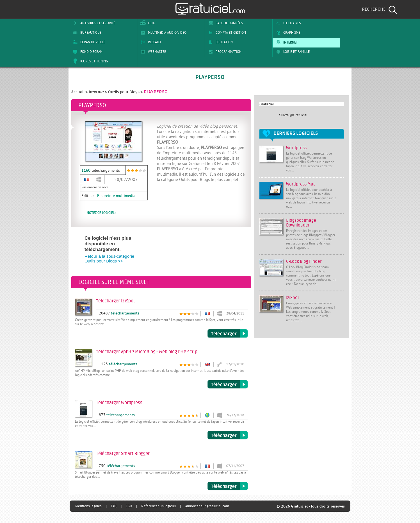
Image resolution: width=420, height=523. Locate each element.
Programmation (224, 52)
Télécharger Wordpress (228, 435)
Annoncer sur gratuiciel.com (207, 506)
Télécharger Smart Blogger (228, 486)
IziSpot (293, 298)
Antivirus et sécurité (93, 23)
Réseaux (150, 42)
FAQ (114, 506)
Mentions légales (88, 506)
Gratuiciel (267, 104)
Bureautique (86, 33)
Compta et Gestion (226, 33)
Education (220, 42)
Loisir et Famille (292, 52)
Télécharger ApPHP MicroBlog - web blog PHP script (228, 384)
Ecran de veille (88, 42)
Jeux (147, 23)
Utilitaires (287, 23)
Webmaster (152, 52)
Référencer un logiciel (158, 506)
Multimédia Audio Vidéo (163, 33)
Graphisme (287, 33)
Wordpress (296, 148)
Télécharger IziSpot (228, 334)
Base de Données (224, 23)
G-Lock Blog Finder (304, 261)
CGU (129, 506)
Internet (286, 42)
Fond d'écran (87, 52)
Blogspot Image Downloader (301, 223)
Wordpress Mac (301, 184)
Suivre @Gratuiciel (293, 115)
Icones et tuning (89, 61)
